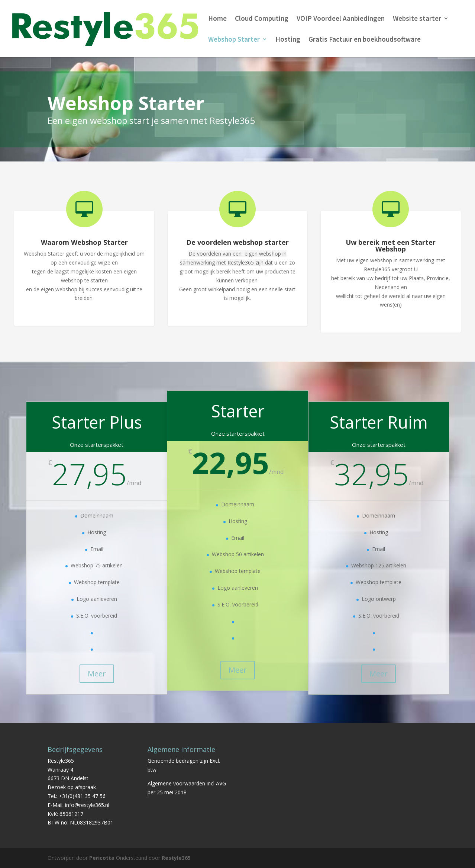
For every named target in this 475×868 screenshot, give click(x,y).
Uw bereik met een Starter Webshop (391, 246)
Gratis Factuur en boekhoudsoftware (365, 40)
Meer (97, 674)
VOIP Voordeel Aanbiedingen (341, 19)
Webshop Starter (234, 40)
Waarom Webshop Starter (84, 242)
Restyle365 (176, 858)
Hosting (288, 40)
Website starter (417, 19)
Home (217, 19)
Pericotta (102, 858)
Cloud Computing (262, 19)
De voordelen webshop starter (237, 242)
